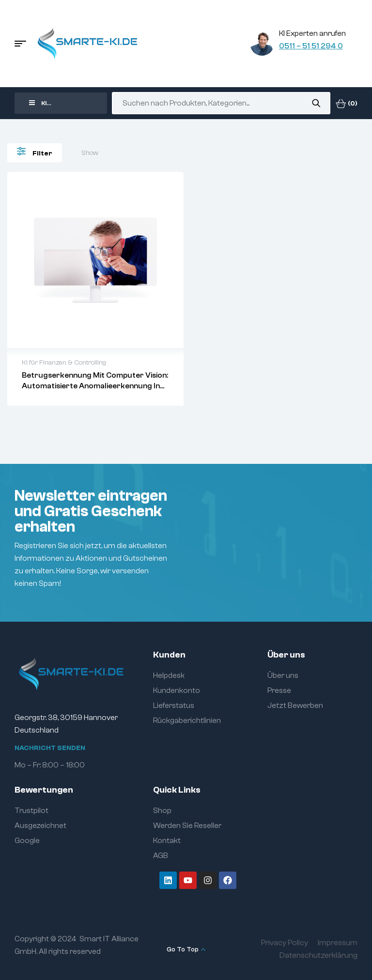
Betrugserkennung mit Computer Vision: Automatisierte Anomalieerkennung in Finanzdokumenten (95, 386)
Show (90, 153)
